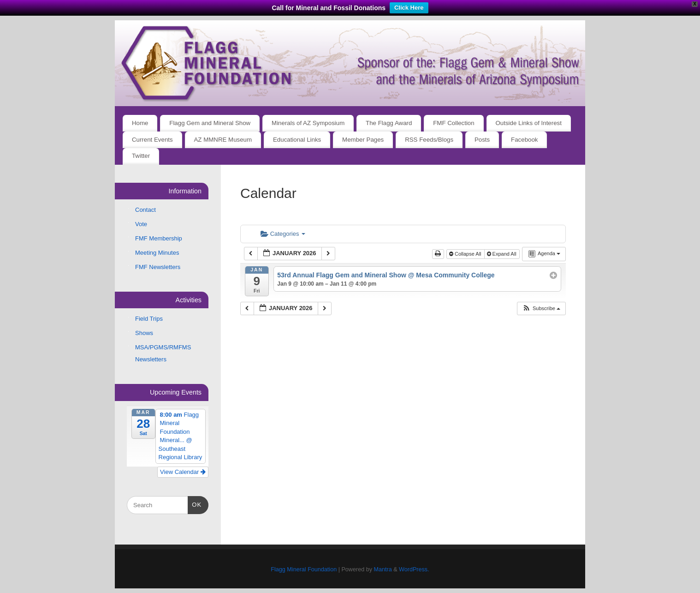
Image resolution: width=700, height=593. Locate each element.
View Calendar (183, 472)
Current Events (152, 140)
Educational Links (297, 140)
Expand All (502, 254)
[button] (541, 308)
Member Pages (363, 140)
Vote (141, 224)
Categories (283, 234)
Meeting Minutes (157, 253)
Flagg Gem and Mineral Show (210, 123)
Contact (145, 210)
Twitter (141, 156)
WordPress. (414, 569)
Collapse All (466, 254)
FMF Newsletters (158, 267)
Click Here (409, 8)
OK (195, 504)
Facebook (524, 140)
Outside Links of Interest (529, 123)
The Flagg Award (389, 123)
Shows (144, 333)
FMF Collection (454, 123)
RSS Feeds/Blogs (429, 140)
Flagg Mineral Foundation (304, 569)
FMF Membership (159, 238)
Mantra (383, 569)
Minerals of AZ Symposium (308, 123)
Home (140, 123)
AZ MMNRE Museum (223, 140)
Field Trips (149, 319)
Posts (482, 140)
